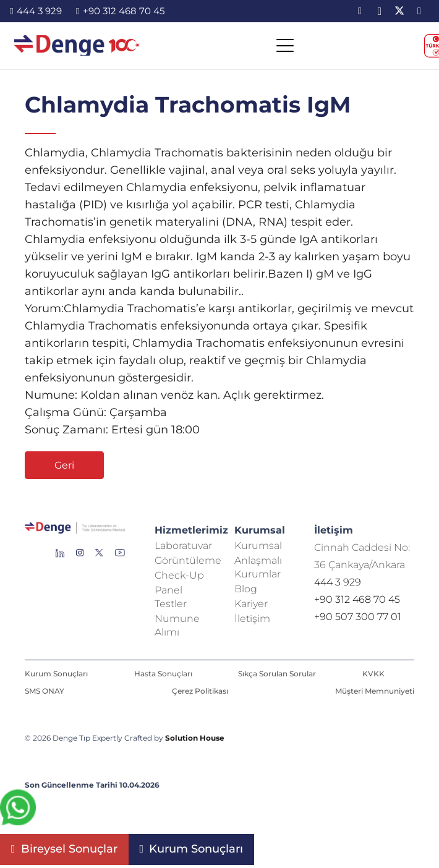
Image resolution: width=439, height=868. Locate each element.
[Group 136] (120, 558)
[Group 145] (60, 558)
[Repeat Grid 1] (75, 530)
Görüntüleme (188, 560)
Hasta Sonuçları (163, 674)
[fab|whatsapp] (18, 810)
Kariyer (251, 604)
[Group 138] (80, 558)
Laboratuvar (183, 546)
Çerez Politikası (200, 691)
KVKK (373, 674)
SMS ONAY (45, 691)
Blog (246, 589)
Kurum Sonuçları (56, 674)
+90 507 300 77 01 (358, 617)
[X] (399, 11)
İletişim (252, 619)
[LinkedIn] (360, 11)
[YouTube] (419, 11)
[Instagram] (380, 11)
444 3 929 (338, 582)
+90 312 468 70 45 (357, 599)
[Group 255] (99, 558)
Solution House (195, 738)
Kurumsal (258, 546)
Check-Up (179, 575)
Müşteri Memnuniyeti (375, 691)
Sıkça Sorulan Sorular (277, 674)
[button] (284, 47)
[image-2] (78, 47)
